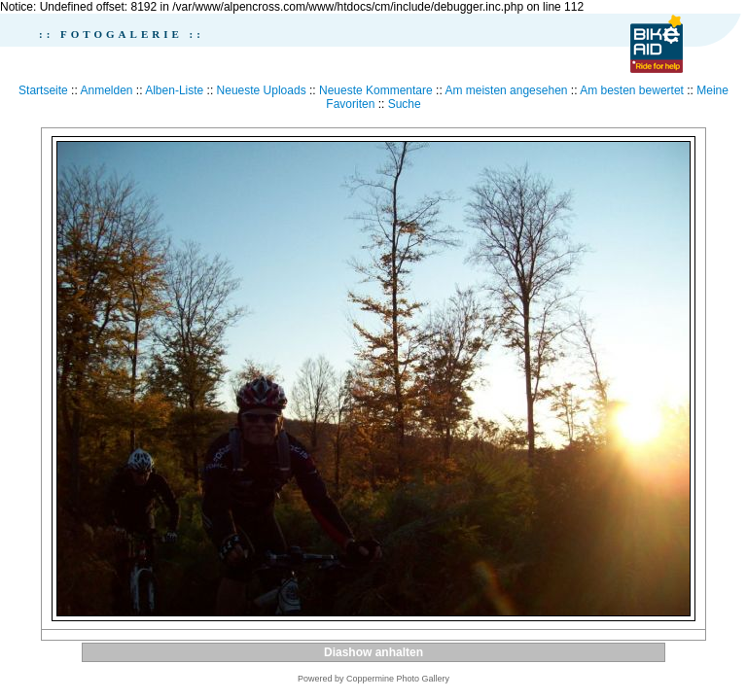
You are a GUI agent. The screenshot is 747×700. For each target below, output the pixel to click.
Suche (405, 104)
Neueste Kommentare (376, 90)
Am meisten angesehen (506, 90)
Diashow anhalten (373, 652)
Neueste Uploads (262, 90)
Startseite (43, 90)
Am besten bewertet (632, 90)
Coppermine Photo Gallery (398, 679)
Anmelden (106, 90)
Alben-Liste (174, 90)
